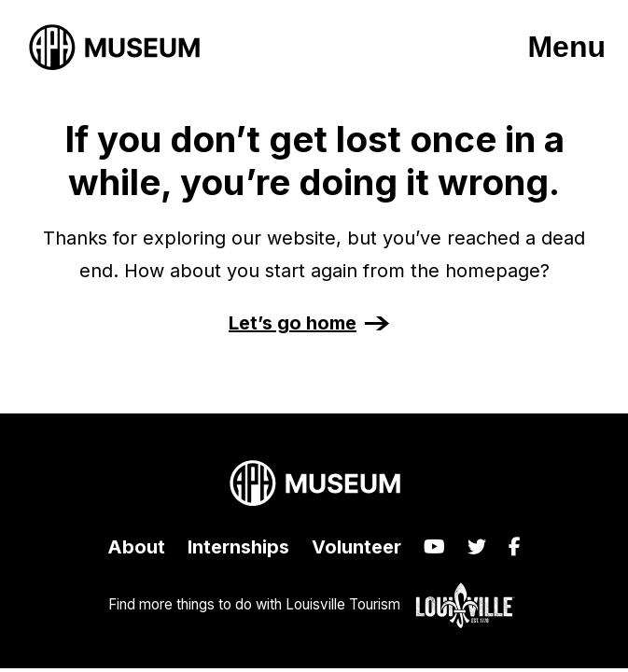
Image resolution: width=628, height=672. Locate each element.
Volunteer (356, 547)
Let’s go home (293, 323)
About (136, 547)
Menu (566, 47)
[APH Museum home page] (114, 48)
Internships (238, 547)
